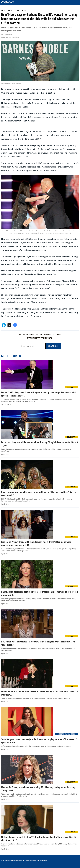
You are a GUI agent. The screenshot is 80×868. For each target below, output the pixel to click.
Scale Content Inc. (42, 861)
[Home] (8, 2)
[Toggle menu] (76, 2)
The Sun (25, 107)
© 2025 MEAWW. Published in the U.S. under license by (19, 861)
